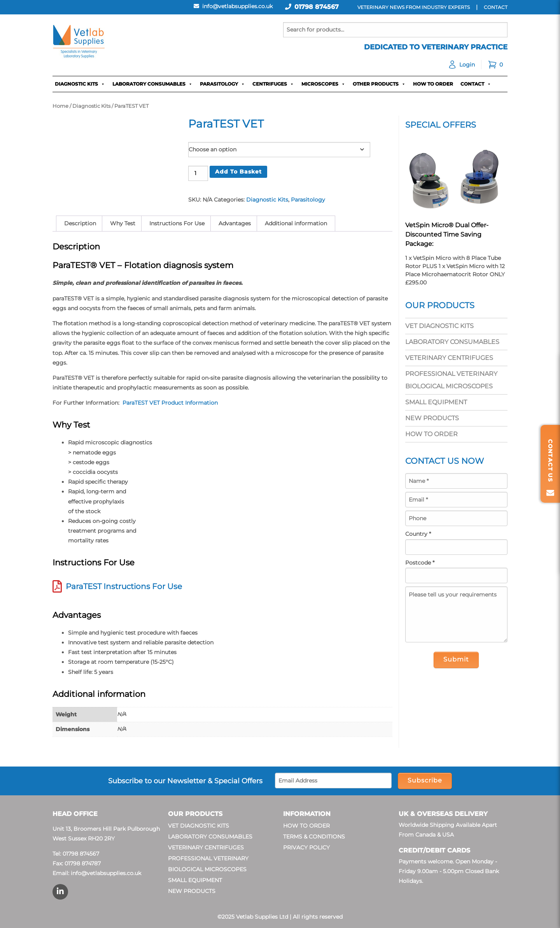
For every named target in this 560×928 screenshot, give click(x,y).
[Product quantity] (198, 173)
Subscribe (425, 780)
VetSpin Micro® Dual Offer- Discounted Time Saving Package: (447, 234)
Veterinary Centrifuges (449, 358)
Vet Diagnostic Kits (439, 326)
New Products (432, 418)
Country (418, 534)
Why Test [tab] (123, 223)
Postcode (420, 563)
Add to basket (238, 172)
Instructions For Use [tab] (177, 223)
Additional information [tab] (296, 223)
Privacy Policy (306, 847)
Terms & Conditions (314, 837)
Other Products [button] (379, 84)
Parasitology (222, 84)
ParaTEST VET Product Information (170, 403)
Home (60, 106)
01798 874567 (317, 7)
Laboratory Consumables (152, 84)
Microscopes (323, 84)
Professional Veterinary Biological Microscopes (451, 380)
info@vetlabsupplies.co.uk (106, 873)
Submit (456, 659)
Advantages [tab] (235, 223)
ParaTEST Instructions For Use (124, 586)
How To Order (433, 84)
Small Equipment (436, 402)
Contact (476, 84)
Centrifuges (273, 84)
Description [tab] (80, 223)
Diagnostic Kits (80, 84)
